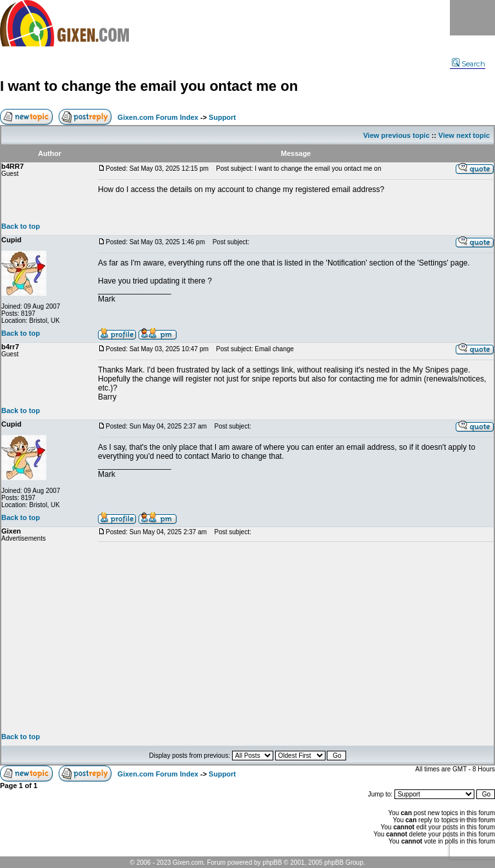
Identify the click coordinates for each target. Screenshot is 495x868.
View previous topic (396, 135)
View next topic (464, 135)
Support (222, 117)
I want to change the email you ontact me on (149, 86)
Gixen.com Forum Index (158, 117)
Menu (472, 18)
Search (469, 64)
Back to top (21, 226)
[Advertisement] (296, 637)
